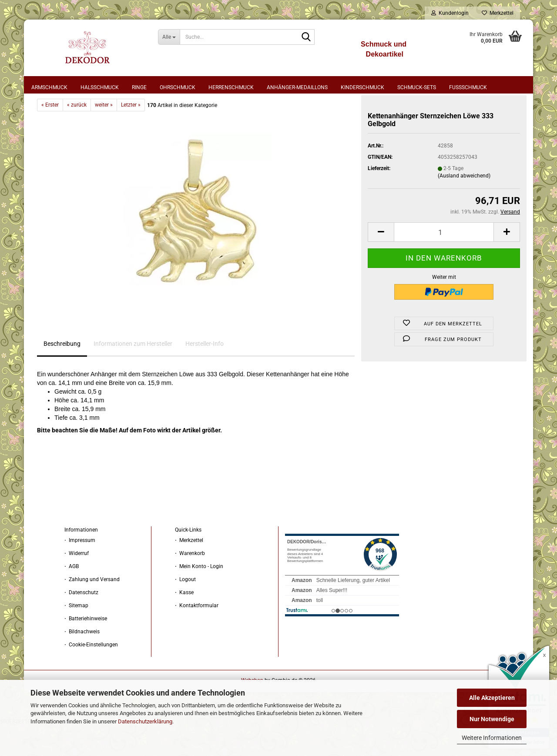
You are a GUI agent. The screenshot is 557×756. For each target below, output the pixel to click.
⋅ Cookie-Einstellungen (91, 675)
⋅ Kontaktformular (197, 636)
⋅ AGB (72, 597)
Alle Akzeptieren (492, 698)
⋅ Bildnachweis (82, 662)
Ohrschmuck (178, 87)
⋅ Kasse (184, 623)
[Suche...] (169, 37)
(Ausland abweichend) (464, 206)
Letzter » (131, 135)
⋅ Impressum (80, 571)
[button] (381, 263)
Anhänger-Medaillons (297, 87)
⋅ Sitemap (76, 636)
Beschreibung (62, 374)
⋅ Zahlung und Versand (92, 610)
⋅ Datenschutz (81, 623)
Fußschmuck (468, 87)
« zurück (77, 135)
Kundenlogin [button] (450, 13)
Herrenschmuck (231, 87)
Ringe (139, 87)
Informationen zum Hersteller (133, 374)
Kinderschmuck (362, 87)
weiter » (104, 135)
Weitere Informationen (492, 738)
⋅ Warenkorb (190, 584)
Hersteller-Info (205, 374)
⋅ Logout (185, 610)
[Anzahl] (444, 263)
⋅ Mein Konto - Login (199, 597)
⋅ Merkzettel (189, 571)
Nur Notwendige (492, 719)
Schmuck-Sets (417, 87)
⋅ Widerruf (77, 584)
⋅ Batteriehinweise (86, 649)
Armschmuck (49, 87)
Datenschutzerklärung (145, 721)
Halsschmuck (100, 87)
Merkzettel (498, 13)
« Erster (50, 135)
